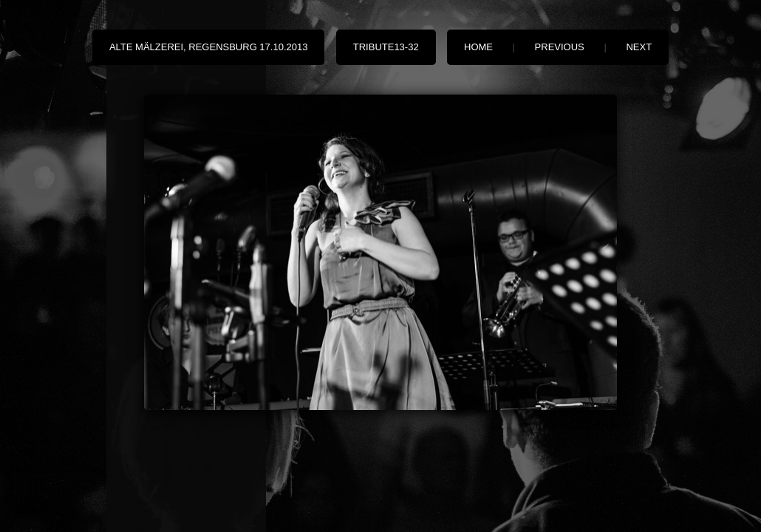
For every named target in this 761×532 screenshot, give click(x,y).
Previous (560, 47)
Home (478, 47)
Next (639, 47)
